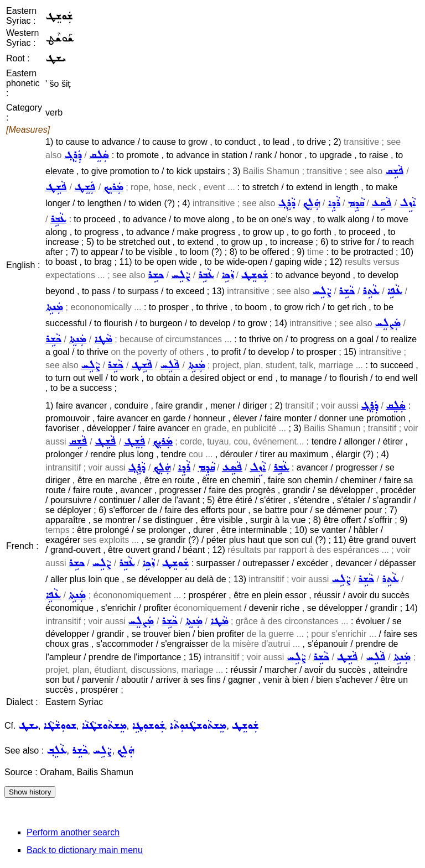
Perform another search (73, 832)
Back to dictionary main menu (85, 850)
